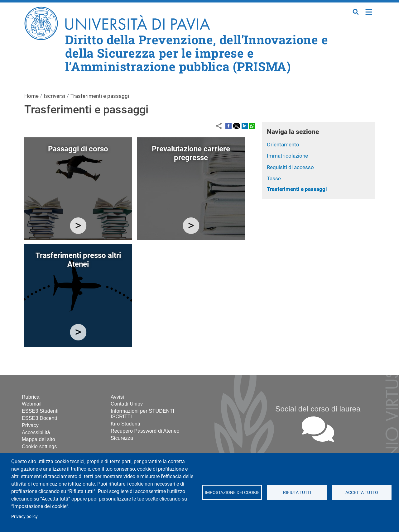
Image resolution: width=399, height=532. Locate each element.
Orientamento (283, 145)
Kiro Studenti (125, 424)
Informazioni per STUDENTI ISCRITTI (142, 414)
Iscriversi (54, 96)
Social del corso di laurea (318, 409)
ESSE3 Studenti (40, 411)
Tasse (274, 178)
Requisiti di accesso (290, 167)
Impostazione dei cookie (232, 492)
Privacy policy (24, 516)
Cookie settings (39, 446)
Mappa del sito (38, 439)
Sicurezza (122, 438)
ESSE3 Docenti (39, 418)
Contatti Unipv (127, 404)
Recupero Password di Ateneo (145, 431)
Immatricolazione (287, 156)
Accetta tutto (362, 492)
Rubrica (31, 397)
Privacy (30, 425)
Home (369, 11)
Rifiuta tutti (297, 492)
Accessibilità (36, 432)
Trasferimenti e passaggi (297, 189)
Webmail (32, 404)
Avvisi (117, 397)
